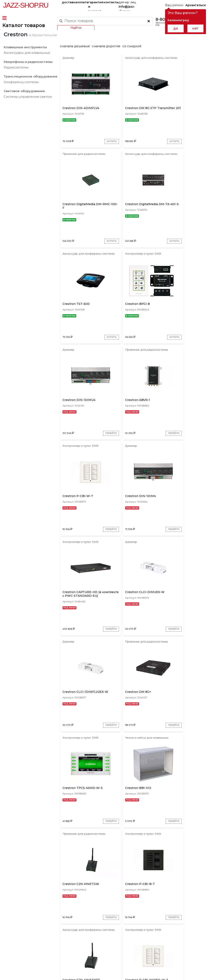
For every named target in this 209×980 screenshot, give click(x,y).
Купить (97, 165)
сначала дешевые (76, 60)
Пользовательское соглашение (26, 969)
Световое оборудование (24, 105)
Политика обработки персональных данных (36, 974)
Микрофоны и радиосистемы (28, 76)
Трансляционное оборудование (30, 90)
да (176, 28)
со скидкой (133, 60)
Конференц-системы (21, 96)
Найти (75, 28)
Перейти (96, 376)
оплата (83, 2)
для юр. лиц (127, 5)
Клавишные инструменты (25, 61)
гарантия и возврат (96, 5)
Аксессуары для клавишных (26, 67)
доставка (69, 2)
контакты (111, 2)
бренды (144, 939)
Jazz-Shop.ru (26, 5)
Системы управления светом (27, 111)
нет (195, 28)
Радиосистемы (15, 81)
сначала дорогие (108, 60)
